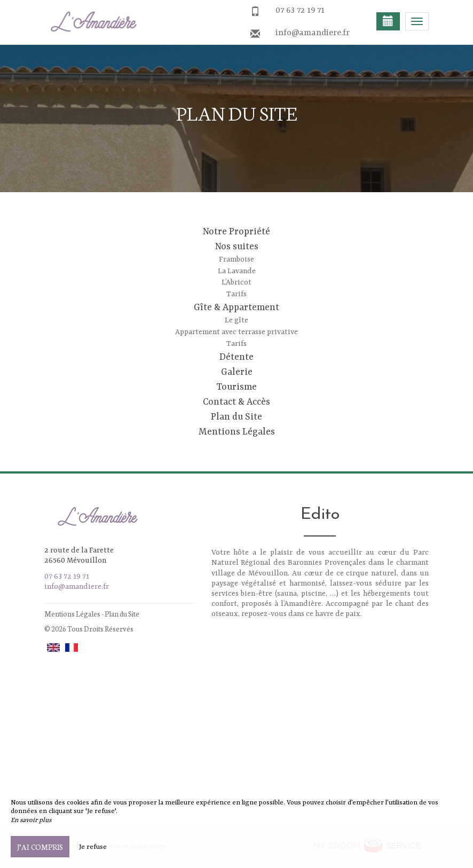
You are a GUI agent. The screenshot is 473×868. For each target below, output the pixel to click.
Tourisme (237, 387)
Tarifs (237, 294)
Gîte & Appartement (237, 307)
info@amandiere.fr (313, 33)
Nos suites (237, 247)
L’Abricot (237, 282)
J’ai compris (40, 847)
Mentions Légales (237, 432)
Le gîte (237, 320)
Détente (237, 357)
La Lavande (237, 271)
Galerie (237, 372)
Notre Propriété (237, 232)
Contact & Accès (237, 402)
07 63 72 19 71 (300, 11)
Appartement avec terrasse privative (237, 332)
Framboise (237, 259)
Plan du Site (237, 417)
